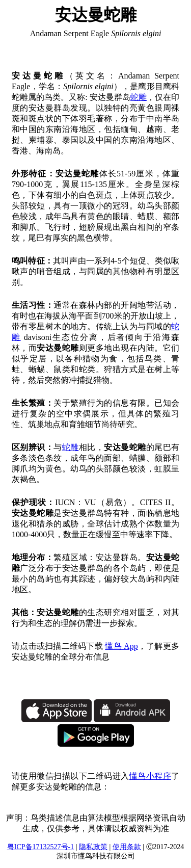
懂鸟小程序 (150, 776)
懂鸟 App (121, 646)
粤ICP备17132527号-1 (40, 847)
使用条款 (127, 847)
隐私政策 (93, 847)
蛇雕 (139, 97)
